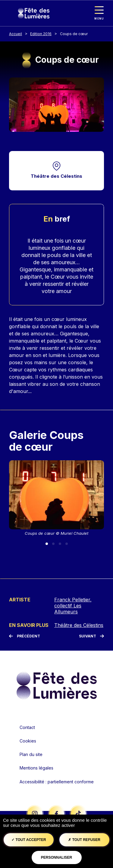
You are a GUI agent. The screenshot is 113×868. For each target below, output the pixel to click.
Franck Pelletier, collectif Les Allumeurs (73, 606)
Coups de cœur (74, 34)
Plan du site (31, 754)
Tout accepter (29, 840)
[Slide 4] (67, 544)
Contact (27, 727)
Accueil (16, 34)
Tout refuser (84, 840)
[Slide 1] (47, 544)
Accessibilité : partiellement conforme (57, 782)
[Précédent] (25, 636)
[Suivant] (91, 636)
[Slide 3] (60, 544)
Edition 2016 (41, 34)
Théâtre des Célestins (56, 176)
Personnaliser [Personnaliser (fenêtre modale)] (56, 857)
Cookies (28, 741)
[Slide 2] (53, 544)
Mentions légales (36, 768)
